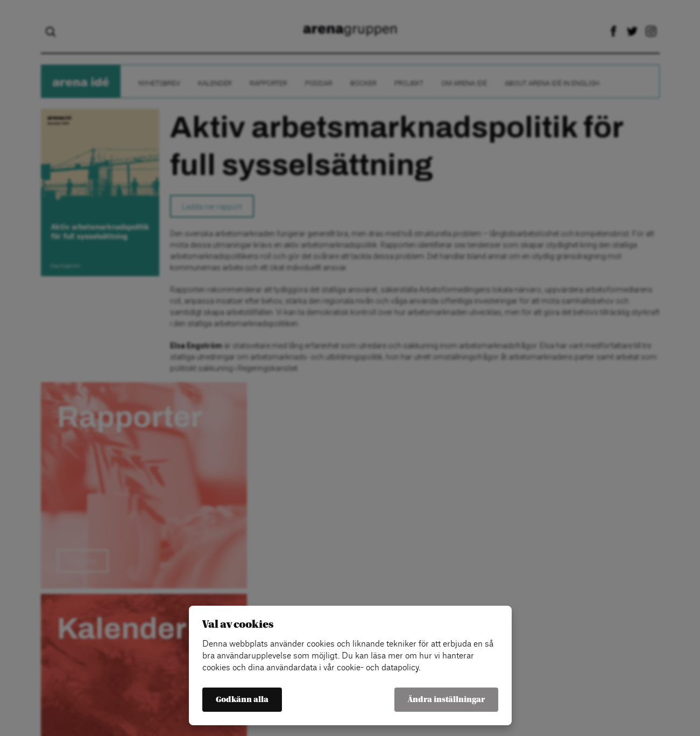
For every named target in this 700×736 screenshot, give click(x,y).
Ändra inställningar (446, 700)
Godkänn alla (242, 700)
